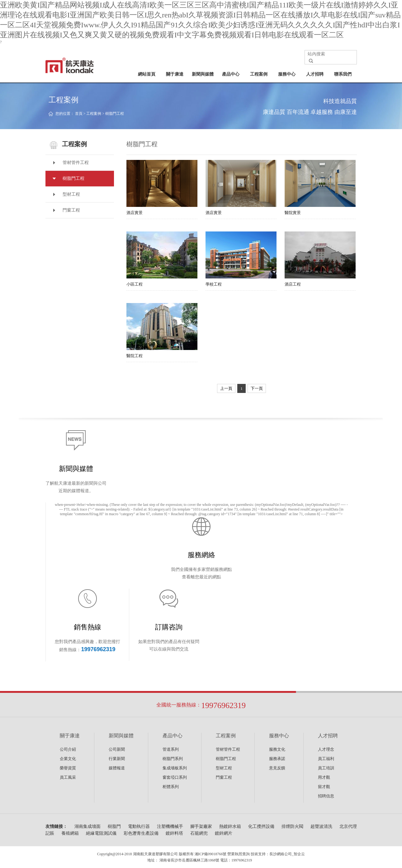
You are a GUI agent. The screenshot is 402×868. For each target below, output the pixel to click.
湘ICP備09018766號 (211, 854)
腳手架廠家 (201, 826)
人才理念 (326, 749)
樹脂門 (114, 826)
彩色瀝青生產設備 (141, 833)
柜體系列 (171, 787)
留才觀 (324, 787)
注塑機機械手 (170, 826)
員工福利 (326, 759)
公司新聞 (117, 749)
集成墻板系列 (175, 768)
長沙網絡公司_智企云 (287, 854)
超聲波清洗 (321, 826)
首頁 (79, 114)
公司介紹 (68, 749)
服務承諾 (277, 759)
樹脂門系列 (173, 759)
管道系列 (171, 749)
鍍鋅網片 (224, 833)
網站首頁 (147, 74)
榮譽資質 (68, 768)
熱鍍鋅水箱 (230, 826)
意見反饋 (277, 768)
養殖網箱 (70, 833)
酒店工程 (320, 259)
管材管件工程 (76, 163)
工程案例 (259, 74)
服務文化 (277, 749)
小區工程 (162, 259)
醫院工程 (162, 331)
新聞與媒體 (203, 74)
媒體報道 (117, 768)
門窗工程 (71, 210)
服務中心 (287, 74)
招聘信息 (326, 796)
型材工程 (71, 194)
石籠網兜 (199, 833)
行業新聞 (117, 759)
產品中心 (231, 74)
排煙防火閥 (292, 826)
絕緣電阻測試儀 (101, 833)
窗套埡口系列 (175, 777)
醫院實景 (320, 187)
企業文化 (68, 759)
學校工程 (241, 259)
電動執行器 (139, 826)
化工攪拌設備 (261, 826)
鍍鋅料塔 (174, 833)
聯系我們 (343, 74)
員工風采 (68, 777)
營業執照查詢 (239, 854)
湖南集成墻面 (87, 826)
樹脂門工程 (115, 114)
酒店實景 (162, 187)
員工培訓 (326, 768)
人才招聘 (315, 74)
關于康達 (175, 74)
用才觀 (324, 777)
